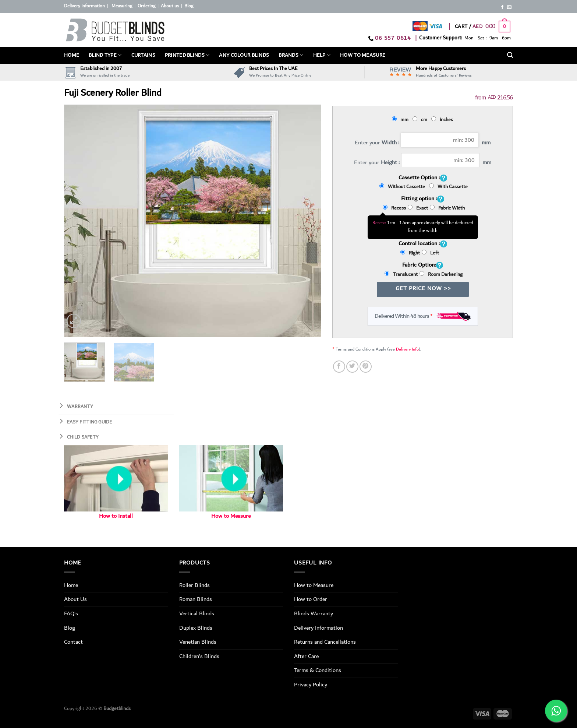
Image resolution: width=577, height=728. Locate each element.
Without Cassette (403, 187)
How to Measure (231, 516)
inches (443, 120)
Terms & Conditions (318, 670)
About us (170, 6)
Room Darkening (441, 274)
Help (322, 55)
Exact (418, 208)
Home (72, 55)
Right (410, 253)
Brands (291, 55)
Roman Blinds (196, 599)
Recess (394, 208)
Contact (73, 642)
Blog (189, 6)
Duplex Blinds (196, 628)
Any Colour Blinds (244, 55)
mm (401, 120)
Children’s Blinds (199, 656)
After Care (306, 656)
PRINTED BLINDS (187, 55)
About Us (75, 599)
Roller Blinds (194, 585)
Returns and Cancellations (325, 642)
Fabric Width (447, 208)
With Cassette (448, 187)
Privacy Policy (311, 685)
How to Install (116, 516)
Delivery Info (407, 349)
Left (430, 253)
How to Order (311, 599)
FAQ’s (71, 613)
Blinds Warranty (314, 613)
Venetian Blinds (198, 642)
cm (421, 120)
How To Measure (363, 55)
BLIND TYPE (105, 55)
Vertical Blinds (197, 613)
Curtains (143, 55)
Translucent (401, 274)
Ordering (146, 6)
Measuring (122, 6)
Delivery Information (84, 6)
